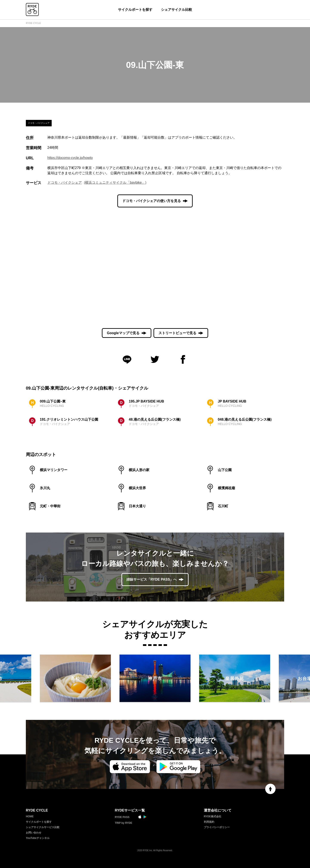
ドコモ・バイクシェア (65, 183)
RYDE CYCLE (33, 23)
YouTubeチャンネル (38, 838)
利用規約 (209, 822)
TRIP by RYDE (123, 823)
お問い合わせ (34, 833)
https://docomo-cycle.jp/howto (70, 158)
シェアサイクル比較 (177, 10)
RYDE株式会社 (213, 816)
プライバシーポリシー (217, 827)
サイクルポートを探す (135, 10)
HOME (30, 816)
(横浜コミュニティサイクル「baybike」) (115, 183)
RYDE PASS (122, 817)
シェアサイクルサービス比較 (43, 827)
